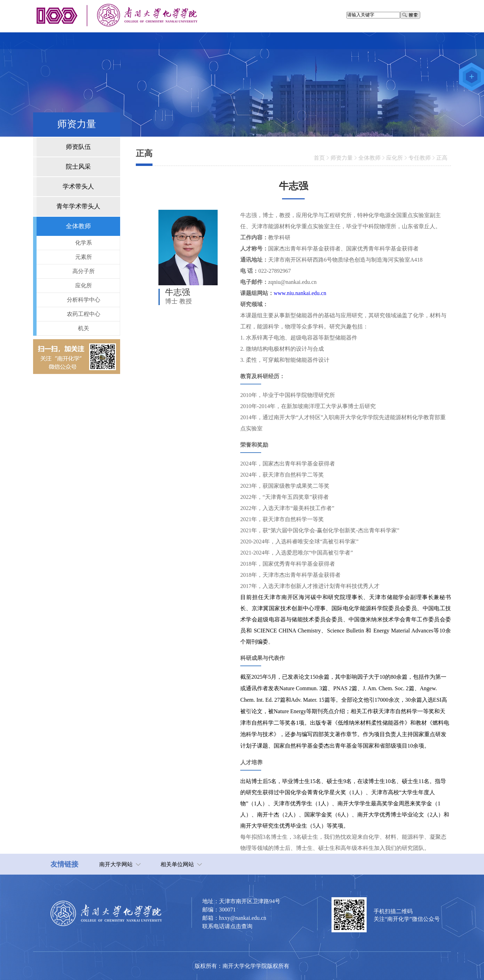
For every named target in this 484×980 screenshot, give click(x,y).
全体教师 (369, 158)
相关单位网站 (177, 864)
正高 (442, 158)
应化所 (395, 158)
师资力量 (342, 158)
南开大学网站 (116, 864)
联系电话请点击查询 (227, 926)
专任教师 (420, 158)
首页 (319, 158)
